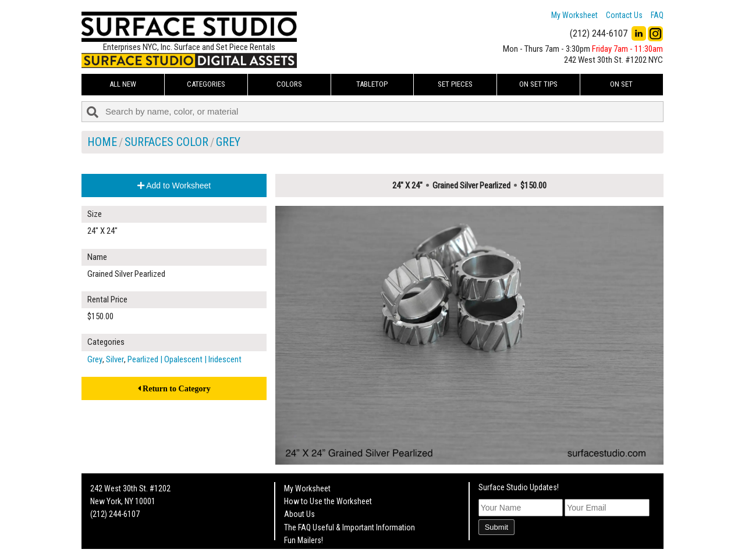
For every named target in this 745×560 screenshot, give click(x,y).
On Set (621, 84)
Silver (115, 359)
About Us (299, 514)
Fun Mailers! (304, 540)
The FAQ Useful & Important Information (350, 527)
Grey (228, 142)
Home (102, 142)
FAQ (657, 15)
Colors (289, 84)
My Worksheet (574, 15)
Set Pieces (455, 84)
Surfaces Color (166, 142)
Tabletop (372, 84)
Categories (206, 84)
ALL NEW (123, 84)
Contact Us (624, 15)
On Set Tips (538, 84)
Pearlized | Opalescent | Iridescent (185, 359)
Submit (496, 527)
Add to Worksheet (174, 186)
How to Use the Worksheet (328, 501)
